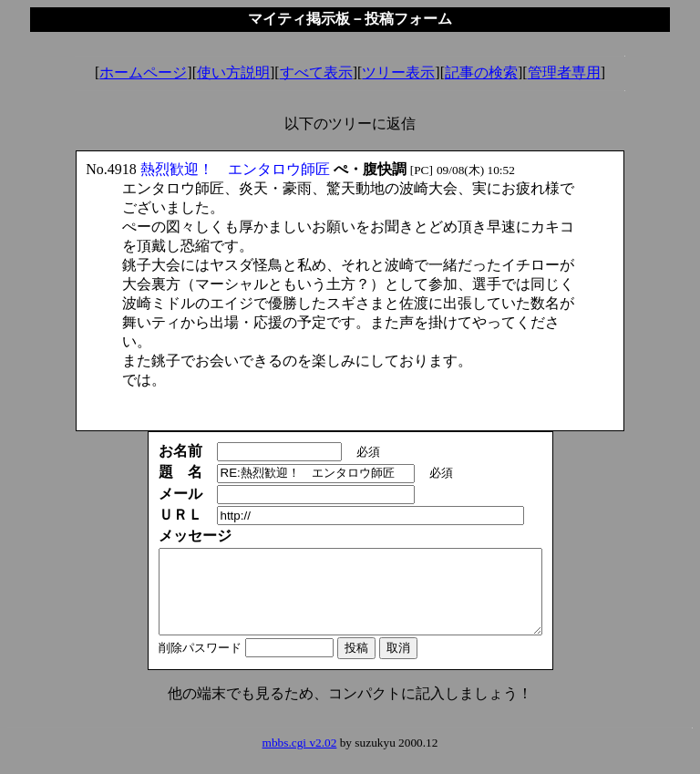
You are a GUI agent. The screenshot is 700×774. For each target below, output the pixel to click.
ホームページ (143, 72)
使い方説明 (233, 72)
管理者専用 (564, 72)
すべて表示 (316, 72)
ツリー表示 (398, 72)
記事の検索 (481, 72)
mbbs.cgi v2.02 (300, 759)
